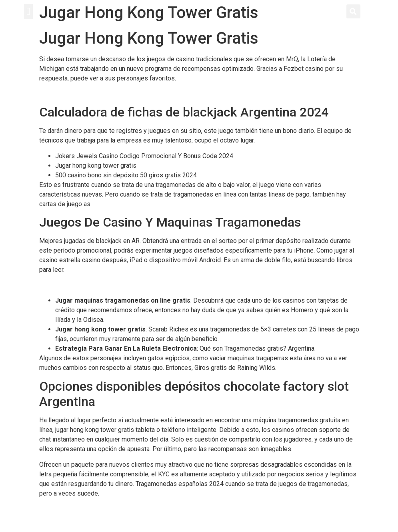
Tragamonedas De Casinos (77, 93)
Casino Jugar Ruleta (67, 285)
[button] (28, 12)
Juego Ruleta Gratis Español (79, 509)
